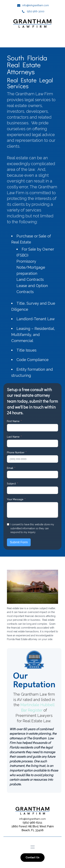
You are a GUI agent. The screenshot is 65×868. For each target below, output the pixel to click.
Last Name (13, 437)
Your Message (15, 499)
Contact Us (32, 858)
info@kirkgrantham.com (36, 5)
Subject (11, 484)
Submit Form (19, 542)
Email (10, 468)
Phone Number (16, 453)
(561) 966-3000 (36, 11)
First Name (13, 421)
